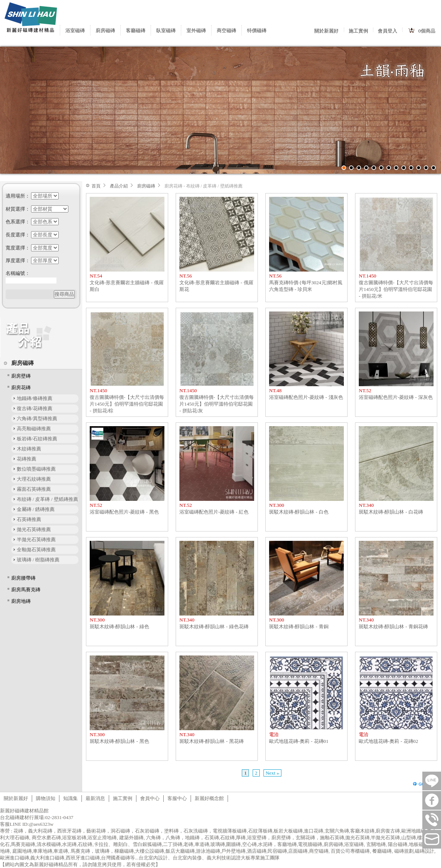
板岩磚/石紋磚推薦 (37, 439)
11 (419, 168)
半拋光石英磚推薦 (36, 540)
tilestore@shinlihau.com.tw (432, 839)
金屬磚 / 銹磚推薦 (36, 509)
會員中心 (150, 798)
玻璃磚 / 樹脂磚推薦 (38, 560)
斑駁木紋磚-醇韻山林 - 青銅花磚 (393, 627)
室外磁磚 (196, 30)
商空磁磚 (226, 30)
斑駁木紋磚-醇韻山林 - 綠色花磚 (214, 627)
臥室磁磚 (166, 30)
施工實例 (358, 31)
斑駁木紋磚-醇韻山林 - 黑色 (119, 741)
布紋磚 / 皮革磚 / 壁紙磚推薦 (47, 499)
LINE (432, 781)
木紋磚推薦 (29, 449)
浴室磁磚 (75, 30)
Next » (272, 773)
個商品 (427, 31)
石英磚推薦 (29, 519)
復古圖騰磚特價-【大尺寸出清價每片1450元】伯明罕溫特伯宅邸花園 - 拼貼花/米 (396, 289)
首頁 (96, 186)
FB (432, 800)
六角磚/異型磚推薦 (37, 418)
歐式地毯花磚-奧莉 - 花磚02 (388, 741)
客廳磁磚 (136, 30)
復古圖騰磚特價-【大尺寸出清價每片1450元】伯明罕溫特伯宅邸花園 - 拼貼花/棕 (127, 404)
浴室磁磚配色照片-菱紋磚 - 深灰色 (396, 397)
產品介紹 (119, 186)
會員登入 (388, 31)
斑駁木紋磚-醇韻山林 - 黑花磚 (212, 741)
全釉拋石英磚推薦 (36, 550)
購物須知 (46, 798)
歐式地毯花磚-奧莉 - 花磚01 (299, 741)
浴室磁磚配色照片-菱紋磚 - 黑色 (124, 512)
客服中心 (177, 798)
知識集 (70, 798)
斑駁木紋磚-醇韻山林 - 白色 (299, 512)
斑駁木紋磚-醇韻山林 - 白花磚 (391, 512)
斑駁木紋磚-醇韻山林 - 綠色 (119, 627)
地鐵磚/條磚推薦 (35, 398)
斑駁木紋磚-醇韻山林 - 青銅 (299, 627)
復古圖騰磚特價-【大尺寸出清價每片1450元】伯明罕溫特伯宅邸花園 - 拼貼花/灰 (217, 404)
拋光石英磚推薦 (34, 529)
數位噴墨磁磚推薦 (36, 469)
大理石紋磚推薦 (34, 479)
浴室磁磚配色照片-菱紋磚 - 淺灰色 (306, 397)
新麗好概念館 (209, 798)
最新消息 (95, 798)
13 (434, 168)
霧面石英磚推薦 (34, 489)
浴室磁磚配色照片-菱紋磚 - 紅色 (214, 512)
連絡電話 (432, 820)
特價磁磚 (257, 30)
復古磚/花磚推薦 (35, 408)
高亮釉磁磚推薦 (34, 429)
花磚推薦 (27, 459)
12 (426, 168)
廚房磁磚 (105, 30)
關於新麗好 (326, 31)
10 (411, 168)
